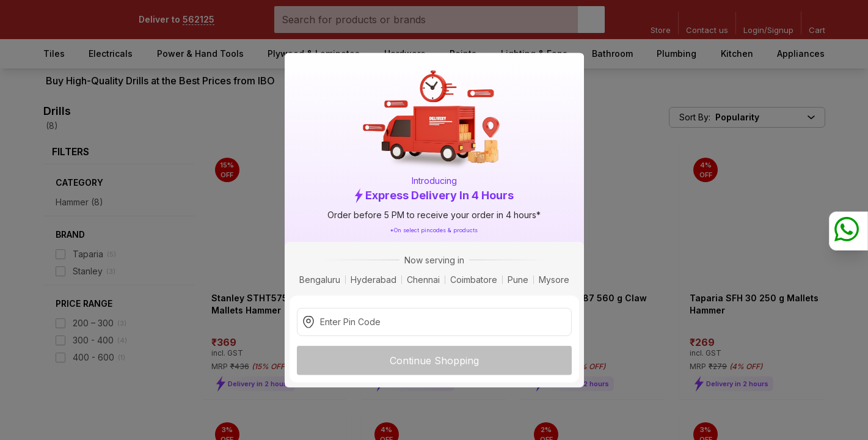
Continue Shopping (434, 360)
